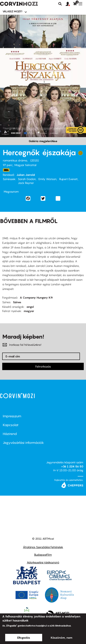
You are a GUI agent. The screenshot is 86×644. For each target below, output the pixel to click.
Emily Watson (47, 179)
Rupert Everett (68, 179)
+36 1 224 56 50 (72, 466)
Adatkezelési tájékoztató (43, 562)
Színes (17, 302)
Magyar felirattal (25, 165)
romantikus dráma (15, 160)
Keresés (60, 4)
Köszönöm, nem (61, 638)
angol (30, 307)
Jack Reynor (26, 183)
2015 (35, 160)
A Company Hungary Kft (36, 297)
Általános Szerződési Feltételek (43, 547)
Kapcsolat (11, 425)
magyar (29, 311)
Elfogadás (24, 638)
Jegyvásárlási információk (23, 443)
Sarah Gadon (27, 179)
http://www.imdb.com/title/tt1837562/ (6, 170)
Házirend (10, 434)
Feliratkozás (43, 366)
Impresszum (12, 416)
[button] (69, 4)
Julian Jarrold (26, 175)
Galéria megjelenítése (43, 141)
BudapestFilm (43, 555)
